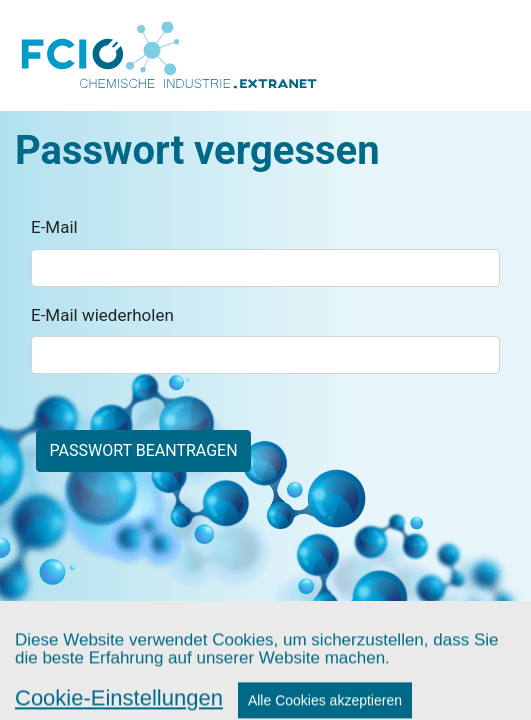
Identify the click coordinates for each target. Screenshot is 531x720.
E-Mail (54, 227)
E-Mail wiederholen (102, 315)
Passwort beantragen (144, 450)
